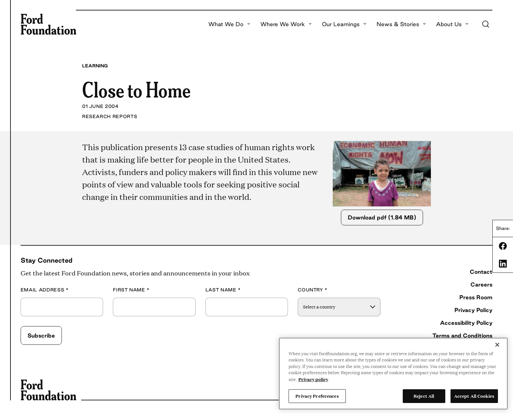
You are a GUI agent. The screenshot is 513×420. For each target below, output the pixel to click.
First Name (131, 290)
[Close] (497, 345)
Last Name (223, 290)
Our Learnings (344, 24)
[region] (393, 374)
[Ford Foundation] (48, 24)
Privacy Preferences (317, 396)
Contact (481, 272)
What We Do (230, 24)
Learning (95, 66)
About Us (452, 24)
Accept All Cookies (474, 396)
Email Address (45, 290)
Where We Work (286, 24)
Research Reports (110, 116)
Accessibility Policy (466, 323)
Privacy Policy (473, 310)
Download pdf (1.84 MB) (382, 217)
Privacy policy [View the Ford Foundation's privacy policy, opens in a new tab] (313, 379)
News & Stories (401, 24)
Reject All (424, 396)
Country (313, 290)
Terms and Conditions (462, 335)
